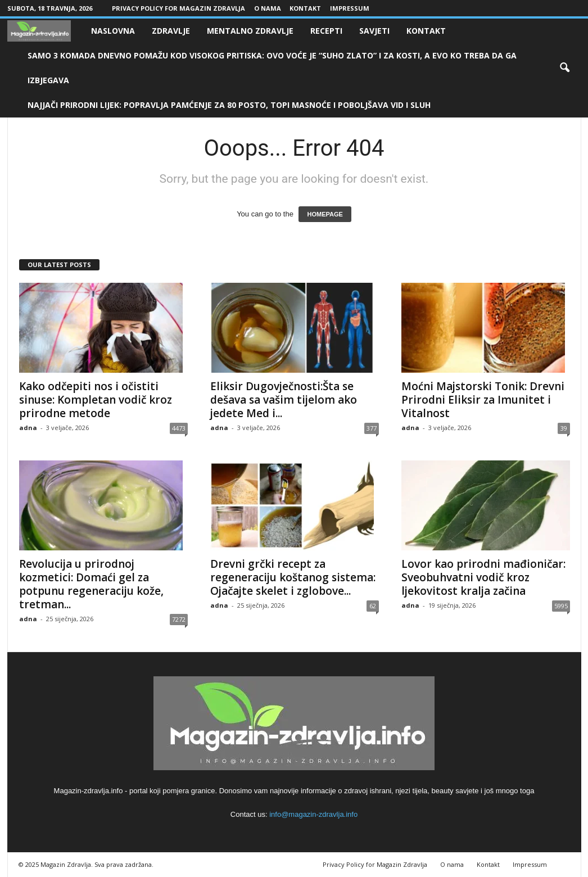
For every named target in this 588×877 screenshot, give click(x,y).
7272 (179, 619)
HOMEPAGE (325, 214)
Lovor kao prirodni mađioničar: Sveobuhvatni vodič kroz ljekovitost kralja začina (483, 577)
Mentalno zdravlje (250, 31)
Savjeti (374, 31)
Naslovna (113, 31)
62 (373, 606)
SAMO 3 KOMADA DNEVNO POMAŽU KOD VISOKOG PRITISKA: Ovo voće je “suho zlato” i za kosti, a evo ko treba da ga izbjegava (272, 68)
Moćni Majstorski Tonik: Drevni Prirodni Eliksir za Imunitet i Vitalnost (483, 400)
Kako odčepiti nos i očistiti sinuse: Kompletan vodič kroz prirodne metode (96, 400)
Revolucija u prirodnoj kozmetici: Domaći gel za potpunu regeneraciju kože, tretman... (91, 584)
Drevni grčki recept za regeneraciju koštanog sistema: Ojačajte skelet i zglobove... (293, 577)
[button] (564, 68)
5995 (561, 606)
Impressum (350, 8)
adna (28, 428)
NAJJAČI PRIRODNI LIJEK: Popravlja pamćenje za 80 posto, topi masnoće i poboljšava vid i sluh (229, 105)
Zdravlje (171, 31)
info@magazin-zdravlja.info (313, 814)
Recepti (326, 31)
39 (564, 428)
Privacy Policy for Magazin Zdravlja (178, 8)
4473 (179, 428)
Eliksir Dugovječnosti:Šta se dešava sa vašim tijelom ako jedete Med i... (284, 400)
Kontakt (305, 8)
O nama (268, 8)
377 (372, 428)
